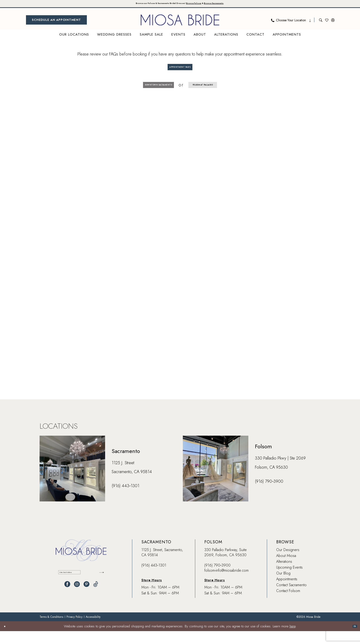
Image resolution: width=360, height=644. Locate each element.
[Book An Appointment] (56, 22)
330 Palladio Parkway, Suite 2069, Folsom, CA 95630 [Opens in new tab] (226, 565)
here (292, 639)
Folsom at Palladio (218, 95)
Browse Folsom (204, 5)
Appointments (287, 592)
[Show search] (321, 22)
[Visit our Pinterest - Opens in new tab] (86, 601)
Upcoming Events (289, 580)
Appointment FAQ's (180, 72)
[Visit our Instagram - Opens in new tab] (77, 601)
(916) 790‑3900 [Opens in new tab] (269, 494)
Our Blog (283, 586)
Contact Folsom (288, 604)
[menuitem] (56, 22)
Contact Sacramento (291, 598)
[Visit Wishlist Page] (327, 22)
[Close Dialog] (7, 639)
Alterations (284, 574)
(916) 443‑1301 (154, 578)
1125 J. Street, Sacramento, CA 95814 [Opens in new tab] (162, 565)
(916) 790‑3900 (217, 578)
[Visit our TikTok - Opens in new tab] (96, 601)
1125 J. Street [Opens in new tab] (123, 476)
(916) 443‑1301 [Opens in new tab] (125, 499)
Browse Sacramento (241, 5)
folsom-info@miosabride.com (226, 583)
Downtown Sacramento (144, 95)
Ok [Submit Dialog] (352, 639)
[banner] (180, 22)
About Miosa (286, 569)
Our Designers (288, 563)
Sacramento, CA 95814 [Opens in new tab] (132, 485)
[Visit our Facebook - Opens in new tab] (67, 601)
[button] (333, 22)
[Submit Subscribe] (99, 587)
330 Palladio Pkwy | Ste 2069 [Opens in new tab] (280, 471)
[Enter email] (81, 587)
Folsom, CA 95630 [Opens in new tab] (271, 480)
